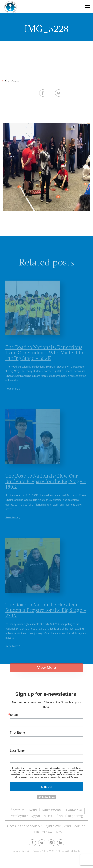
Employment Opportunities (31, 816)
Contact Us (74, 810)
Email (14, 715)
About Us (17, 810)
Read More (12, 394)
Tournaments (52, 810)
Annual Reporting (70, 816)
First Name (17, 733)
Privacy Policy (40, 851)
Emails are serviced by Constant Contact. (59, 777)
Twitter (59, 93)
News (33, 810)
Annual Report (21, 851)
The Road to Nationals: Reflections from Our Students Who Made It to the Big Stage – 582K (44, 358)
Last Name (17, 751)
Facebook (43, 93)
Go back (12, 81)
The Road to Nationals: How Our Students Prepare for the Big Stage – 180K (46, 487)
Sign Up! (46, 787)
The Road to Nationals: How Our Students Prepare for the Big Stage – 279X (46, 615)
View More (46, 673)
